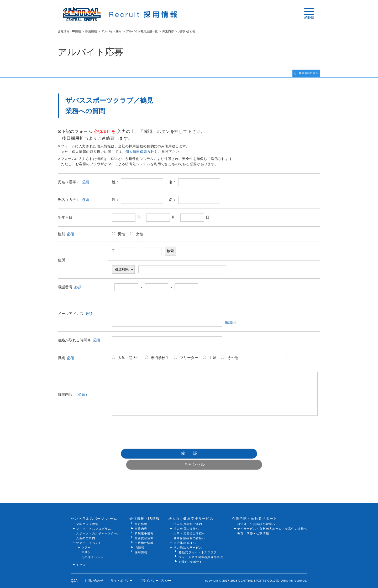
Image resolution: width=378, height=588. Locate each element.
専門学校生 (157, 361)
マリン (86, 545)
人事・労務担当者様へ (189, 526)
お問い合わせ (94, 573)
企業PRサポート (191, 554)
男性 (119, 238)
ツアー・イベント (89, 535)
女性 (137, 238)
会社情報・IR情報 (69, 31)
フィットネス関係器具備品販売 (201, 550)
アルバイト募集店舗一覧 (142, 31)
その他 (254, 362)
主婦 (209, 361)
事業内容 (141, 521)
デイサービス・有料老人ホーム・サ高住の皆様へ (272, 521)
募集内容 (168, 31)
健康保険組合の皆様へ (189, 531)
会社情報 (141, 517)
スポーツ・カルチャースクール (98, 526)
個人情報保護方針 (140, 155)
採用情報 (91, 31)
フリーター (186, 361)
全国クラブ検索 (87, 517)
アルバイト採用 (111, 31)
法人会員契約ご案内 (188, 517)
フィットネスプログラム (94, 521)
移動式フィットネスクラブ (198, 545)
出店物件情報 (144, 535)
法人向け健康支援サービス (191, 511)
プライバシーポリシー (155, 573)
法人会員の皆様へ (186, 521)
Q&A (74, 573)
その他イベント (93, 550)
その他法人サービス (188, 540)
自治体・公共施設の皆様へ (256, 517)
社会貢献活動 (144, 531)
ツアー (86, 540)
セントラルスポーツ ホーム (94, 511)
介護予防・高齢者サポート (255, 511)
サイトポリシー (122, 573)
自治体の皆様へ (185, 535)
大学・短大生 (126, 361)
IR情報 (140, 540)
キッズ (81, 557)
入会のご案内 (86, 531)
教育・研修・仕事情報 (253, 526)
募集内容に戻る (302, 75)
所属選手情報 (144, 526)
